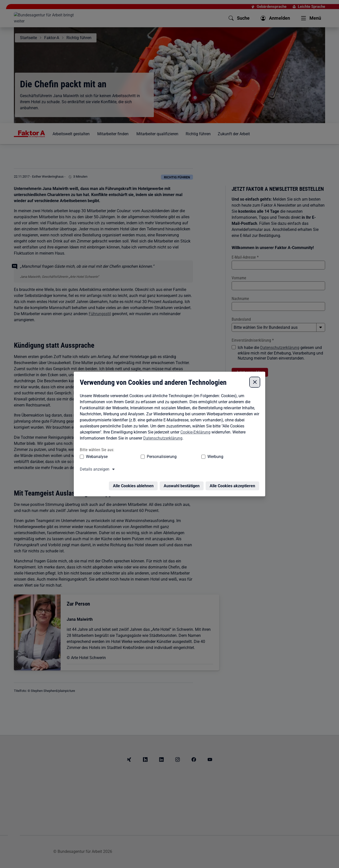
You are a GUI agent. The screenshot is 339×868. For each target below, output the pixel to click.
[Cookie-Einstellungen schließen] (256, 378)
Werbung (186, 453)
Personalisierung (146, 453)
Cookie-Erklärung (194, 428)
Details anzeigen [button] (93, 465)
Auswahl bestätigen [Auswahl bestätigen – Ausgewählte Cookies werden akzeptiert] (183, 479)
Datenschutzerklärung (162, 434)
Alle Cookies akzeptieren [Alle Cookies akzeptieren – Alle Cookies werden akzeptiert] (234, 479)
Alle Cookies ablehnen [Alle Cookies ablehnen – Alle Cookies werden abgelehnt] (135, 479)
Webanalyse (95, 453)
